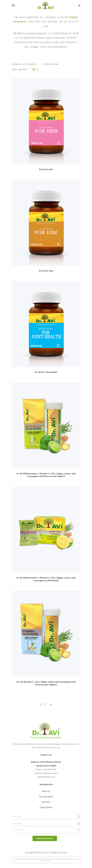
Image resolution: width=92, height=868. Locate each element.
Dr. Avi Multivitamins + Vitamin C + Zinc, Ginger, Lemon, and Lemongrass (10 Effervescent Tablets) (46, 475)
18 (25, 69)
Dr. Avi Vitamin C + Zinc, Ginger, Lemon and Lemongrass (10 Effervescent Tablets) (46, 683)
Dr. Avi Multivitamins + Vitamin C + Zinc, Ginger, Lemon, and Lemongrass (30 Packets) (46, 579)
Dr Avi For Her (46, 169)
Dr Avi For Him (46, 271)
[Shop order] (56, 64)
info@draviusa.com (49, 773)
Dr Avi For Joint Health (46, 372)
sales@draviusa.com (46, 777)
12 (22, 69)
